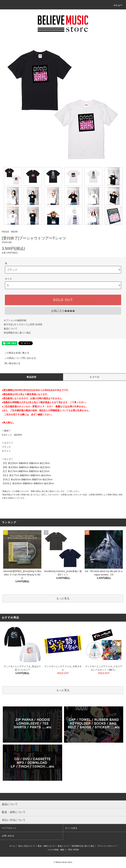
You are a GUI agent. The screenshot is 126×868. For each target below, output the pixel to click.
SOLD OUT (63, 300)
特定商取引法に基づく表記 (17, 333)
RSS (70, 850)
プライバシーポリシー (107, 846)
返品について (10, 329)
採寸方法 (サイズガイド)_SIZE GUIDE (23, 324)
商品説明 (32, 377)
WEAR (14, 232)
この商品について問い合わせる (18, 358)
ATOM (76, 850)
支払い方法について (27, 846)
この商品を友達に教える (15, 353)
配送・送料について (46, 846)
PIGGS (5, 232)
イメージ (94, 377)
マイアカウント (9, 828)
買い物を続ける (10, 363)
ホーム (12, 846)
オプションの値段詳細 (15, 320)
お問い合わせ (8, 836)
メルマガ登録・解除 (56, 850)
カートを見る (71, 828)
